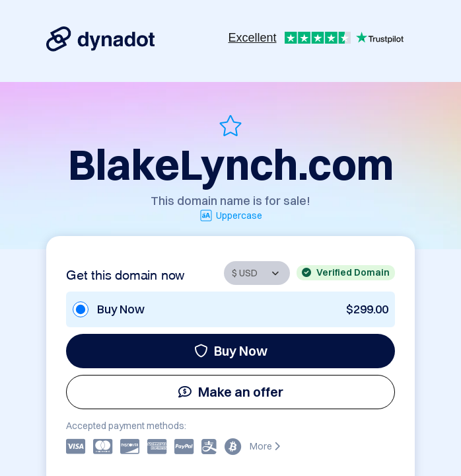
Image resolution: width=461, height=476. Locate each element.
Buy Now (231, 351)
